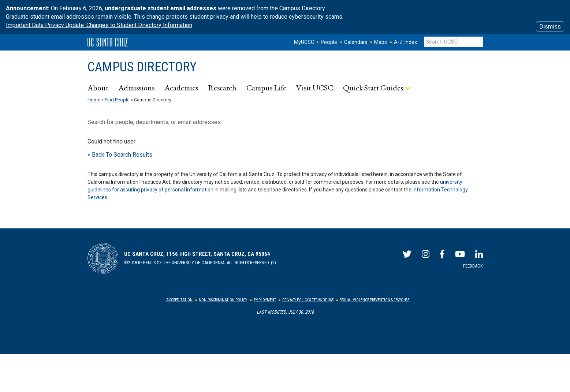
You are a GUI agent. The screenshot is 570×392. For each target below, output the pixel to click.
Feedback (473, 266)
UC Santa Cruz (108, 42)
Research (222, 87)
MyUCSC (304, 42)
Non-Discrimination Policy (223, 300)
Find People (117, 100)
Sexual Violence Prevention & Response (375, 300)
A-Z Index (405, 42)
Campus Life (266, 87)
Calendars (356, 42)
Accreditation (179, 300)
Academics (181, 87)
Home (94, 100)
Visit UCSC (315, 87)
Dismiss (550, 27)
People (329, 42)
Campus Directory (142, 67)
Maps (381, 42)
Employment (265, 300)
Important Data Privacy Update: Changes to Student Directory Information (99, 25)
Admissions (136, 87)
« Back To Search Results (120, 155)
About (98, 87)
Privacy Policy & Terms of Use (308, 300)
